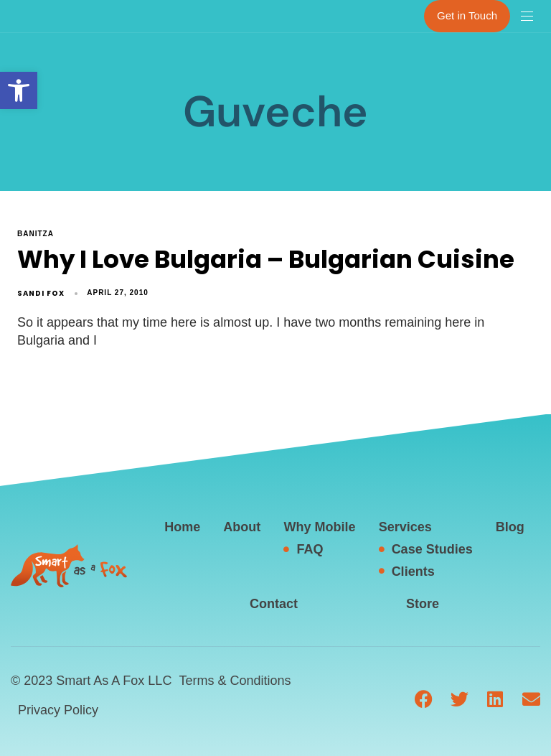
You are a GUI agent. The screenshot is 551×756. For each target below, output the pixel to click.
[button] (19, 90)
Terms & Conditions (235, 681)
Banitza (36, 234)
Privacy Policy (58, 710)
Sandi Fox (41, 293)
